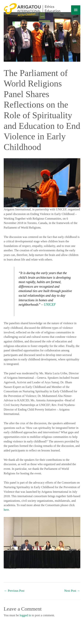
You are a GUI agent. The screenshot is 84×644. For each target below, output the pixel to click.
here (6, 510)
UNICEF (50, 305)
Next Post (72, 591)
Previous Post (14, 591)
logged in (25, 615)
